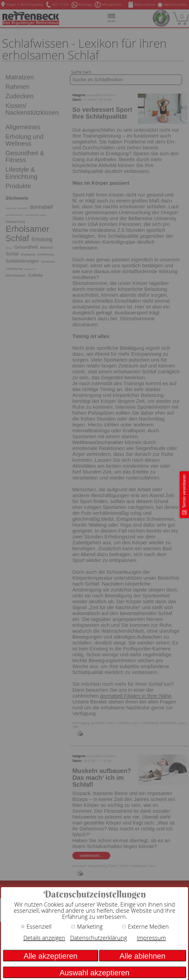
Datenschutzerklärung (99, 938)
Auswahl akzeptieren (94, 973)
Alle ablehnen (142, 956)
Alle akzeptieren (51, 956)
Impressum (151, 938)
